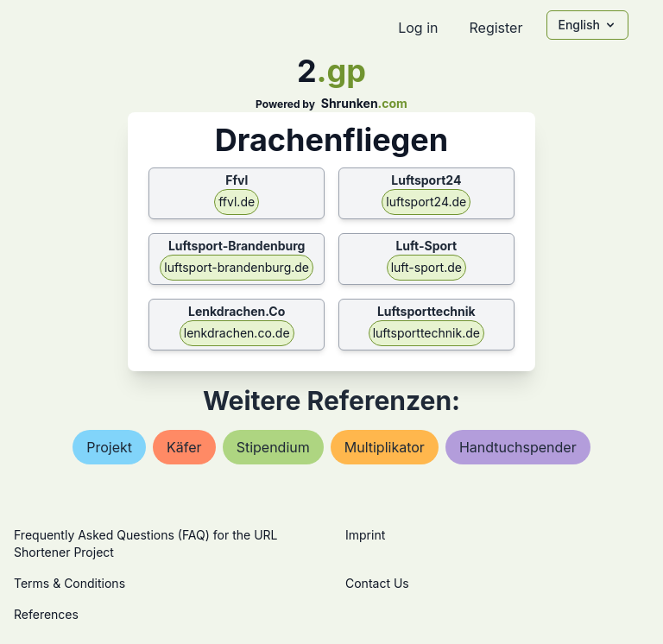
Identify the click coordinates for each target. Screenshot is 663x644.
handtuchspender (518, 447)
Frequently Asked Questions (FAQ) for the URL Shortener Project (145, 543)
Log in (418, 28)
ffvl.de (237, 202)
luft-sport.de (426, 267)
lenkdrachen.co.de (237, 333)
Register (496, 28)
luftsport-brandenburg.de (237, 267)
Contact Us (377, 583)
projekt (109, 447)
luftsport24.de (426, 202)
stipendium (273, 447)
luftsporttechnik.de (426, 333)
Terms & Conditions (69, 583)
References (46, 614)
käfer (184, 447)
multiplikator (385, 447)
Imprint (365, 535)
